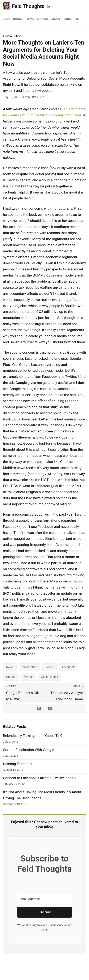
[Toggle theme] (48, 6)
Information (29, 667)
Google (11, 677)
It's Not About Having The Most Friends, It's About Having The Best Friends (42, 795)
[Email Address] (44, 899)
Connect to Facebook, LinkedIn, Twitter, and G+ (40, 778)
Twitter (28, 677)
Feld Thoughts (24, 6)
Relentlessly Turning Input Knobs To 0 (33, 736)
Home (7, 36)
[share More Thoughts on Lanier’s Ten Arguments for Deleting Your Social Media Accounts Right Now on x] (39, 709)
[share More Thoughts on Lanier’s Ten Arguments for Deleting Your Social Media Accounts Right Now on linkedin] (50, 709)
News (10, 667)
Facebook (68, 667)
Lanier (50, 667)
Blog (18, 36)
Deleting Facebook (18, 764)
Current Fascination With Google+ (29, 750)
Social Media (50, 677)
